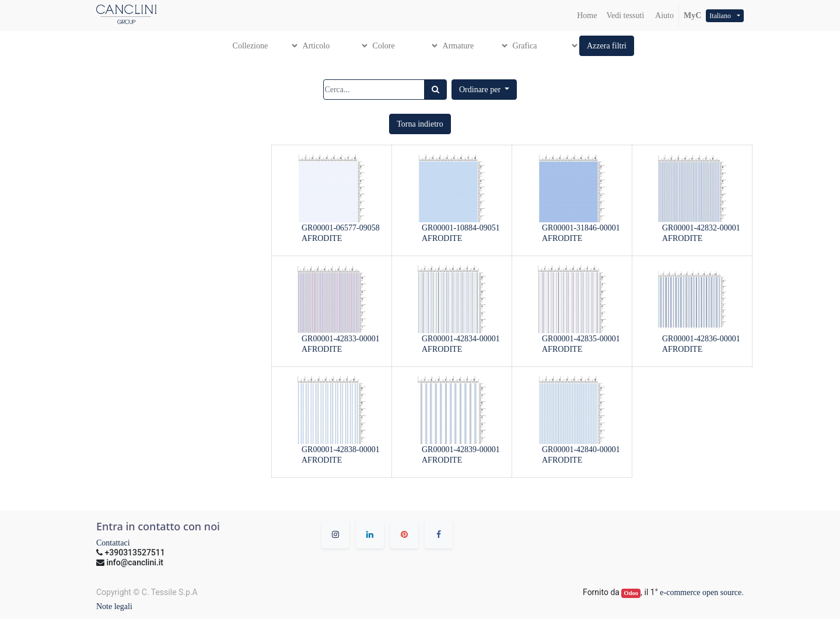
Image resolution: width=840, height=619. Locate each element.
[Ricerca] (435, 90)
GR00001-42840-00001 (581, 450)
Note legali (114, 606)
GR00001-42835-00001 (581, 339)
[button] (607, 46)
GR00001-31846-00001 (581, 228)
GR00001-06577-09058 (341, 228)
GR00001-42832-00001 (701, 228)
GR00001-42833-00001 (341, 339)
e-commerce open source (701, 592)
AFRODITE (322, 238)
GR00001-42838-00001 (341, 450)
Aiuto (664, 15)
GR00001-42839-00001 (461, 450)
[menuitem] (587, 15)
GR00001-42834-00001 (461, 339)
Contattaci (113, 543)
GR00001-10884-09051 (461, 228)
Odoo (631, 593)
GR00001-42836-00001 (701, 339)
